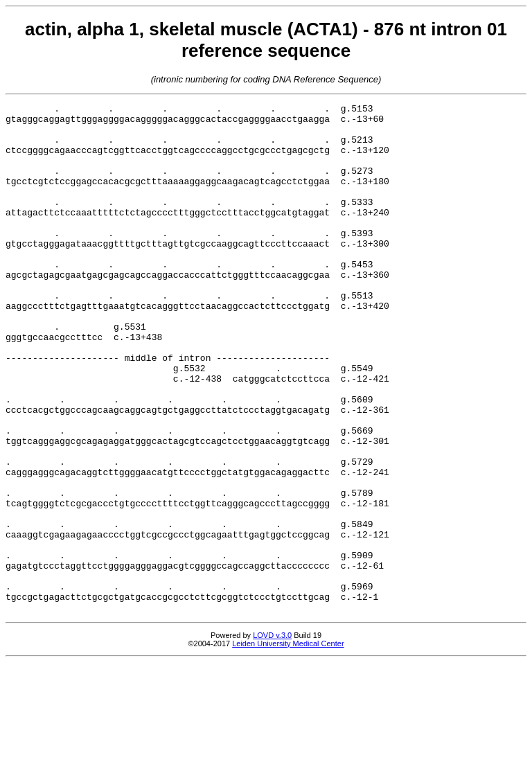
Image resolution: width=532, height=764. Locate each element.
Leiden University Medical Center (288, 745)
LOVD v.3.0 (272, 737)
